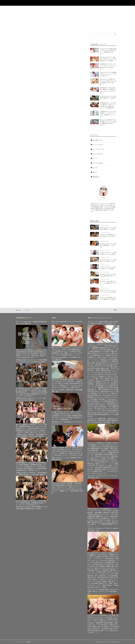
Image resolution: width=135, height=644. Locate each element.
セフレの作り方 (98, 154)
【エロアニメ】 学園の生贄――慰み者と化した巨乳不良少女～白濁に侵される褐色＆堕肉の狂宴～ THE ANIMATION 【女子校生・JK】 (103, 421)
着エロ (95, 172)
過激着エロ (96, 177)
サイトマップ (21, 642)
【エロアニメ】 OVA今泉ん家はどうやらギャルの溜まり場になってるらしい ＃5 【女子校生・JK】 (103, 591)
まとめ (95, 168)
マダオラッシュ (67, 3)
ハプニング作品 (98, 163)
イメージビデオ (98, 145)
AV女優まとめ (97, 140)
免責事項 (29, 642)
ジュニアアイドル (98, 149)
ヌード (95, 158)
